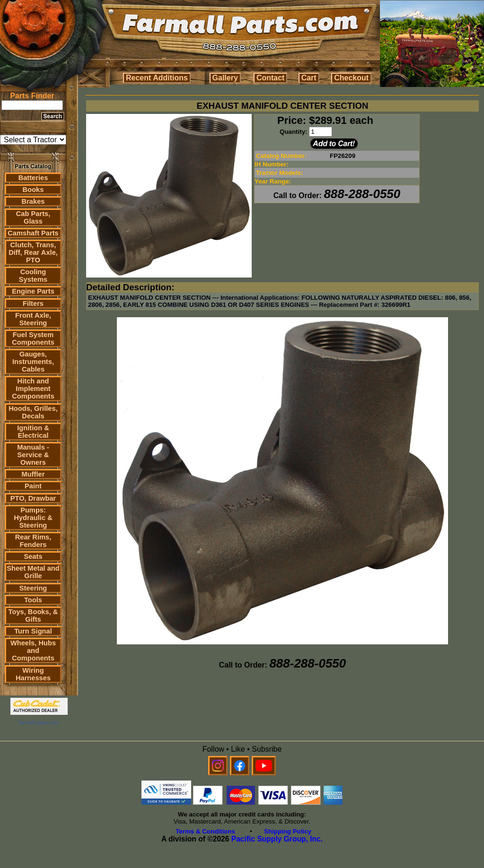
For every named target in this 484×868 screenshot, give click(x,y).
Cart (309, 78)
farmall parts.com (39, 722)
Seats (33, 556)
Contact (271, 78)
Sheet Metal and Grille (33, 572)
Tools (33, 600)
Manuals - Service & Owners (33, 455)
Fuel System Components (33, 339)
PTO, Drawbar (33, 498)
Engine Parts (33, 291)
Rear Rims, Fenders (33, 541)
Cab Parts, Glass (33, 217)
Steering (33, 588)
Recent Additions (157, 78)
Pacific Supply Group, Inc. (277, 839)
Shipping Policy (288, 831)
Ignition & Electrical (33, 432)
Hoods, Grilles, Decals (33, 412)
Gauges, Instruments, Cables (33, 362)
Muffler (33, 474)
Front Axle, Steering (33, 319)
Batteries (33, 178)
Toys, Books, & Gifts (33, 616)
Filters (33, 304)
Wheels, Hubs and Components (33, 651)
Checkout (351, 78)
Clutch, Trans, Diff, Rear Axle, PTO (33, 252)
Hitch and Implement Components (33, 389)
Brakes (33, 201)
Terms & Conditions (205, 831)
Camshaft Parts (33, 233)
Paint (33, 486)
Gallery (225, 78)
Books (33, 190)
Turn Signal (33, 631)
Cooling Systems (33, 276)
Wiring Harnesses (33, 674)
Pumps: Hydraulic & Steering (33, 518)
